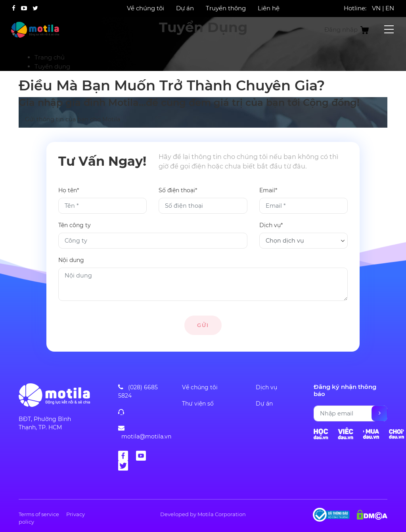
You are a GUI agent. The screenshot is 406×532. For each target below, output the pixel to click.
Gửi (203, 325)
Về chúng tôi (146, 8)
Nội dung (71, 260)
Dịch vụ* (271, 225)
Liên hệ (269, 8)
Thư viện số (198, 404)
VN (376, 8)
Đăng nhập (341, 30)
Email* (268, 190)
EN (390, 8)
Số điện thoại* (178, 190)
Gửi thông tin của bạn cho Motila (73, 120)
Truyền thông (226, 8)
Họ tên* (69, 190)
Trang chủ (50, 57)
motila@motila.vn (146, 436)
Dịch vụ (266, 387)
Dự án (185, 8)
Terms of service (39, 514)
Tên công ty (75, 225)
